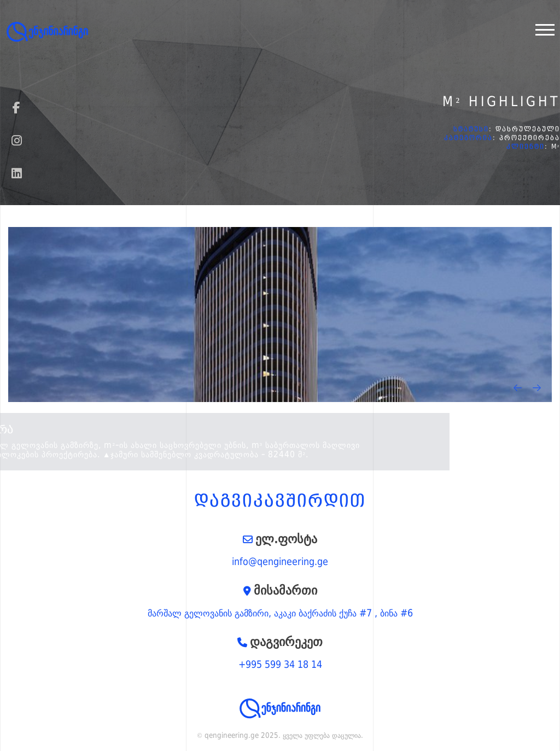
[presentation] (518, 388)
